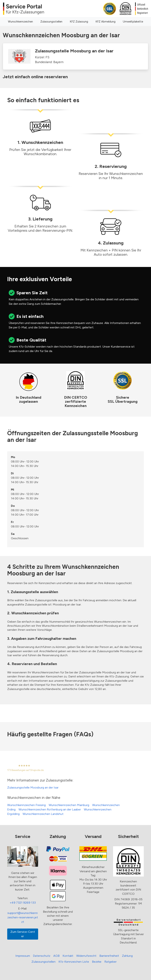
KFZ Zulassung (79, 22)
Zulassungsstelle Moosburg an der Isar (33, 787)
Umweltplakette (133, 22)
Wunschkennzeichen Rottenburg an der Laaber (50, 809)
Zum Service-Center (23, 934)
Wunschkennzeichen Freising (26, 805)
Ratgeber (110, 962)
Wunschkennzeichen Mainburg (69, 805)
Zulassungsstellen (51, 22)
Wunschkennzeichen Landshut (43, 814)
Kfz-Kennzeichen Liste (74, 962)
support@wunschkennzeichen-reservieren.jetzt (23, 917)
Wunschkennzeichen (20, 22)
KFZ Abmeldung (105, 22)
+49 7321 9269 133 (23, 903)
